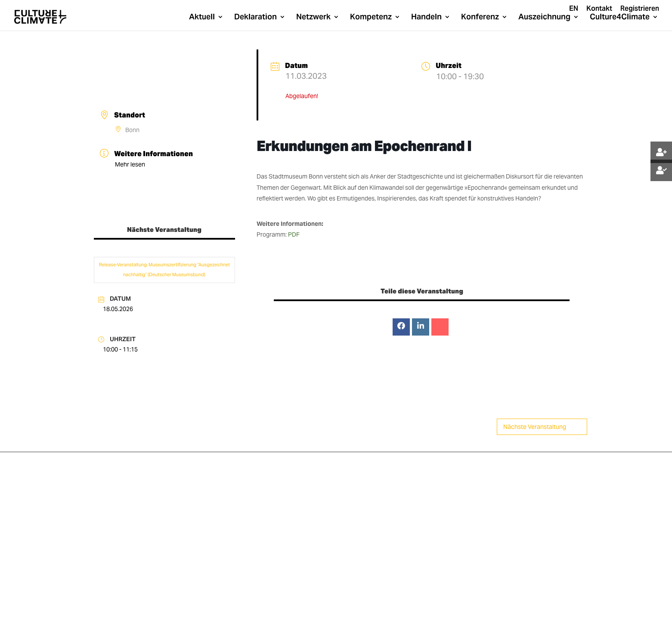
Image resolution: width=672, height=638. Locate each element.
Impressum (248, 621)
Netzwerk (313, 18)
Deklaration (255, 18)
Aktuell (202, 18)
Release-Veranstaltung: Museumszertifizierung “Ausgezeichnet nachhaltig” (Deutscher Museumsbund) (164, 270)
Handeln (426, 18)
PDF (294, 234)
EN (574, 9)
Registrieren (640, 9)
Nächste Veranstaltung (542, 427)
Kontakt (599, 9)
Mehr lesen (130, 164)
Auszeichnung (544, 18)
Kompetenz (371, 18)
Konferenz (480, 18)
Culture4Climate (620, 18)
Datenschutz (203, 621)
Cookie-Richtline (306, 621)
